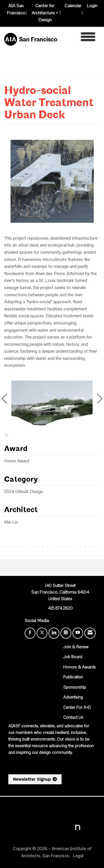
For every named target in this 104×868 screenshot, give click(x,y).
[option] (52, 403)
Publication (73, 677)
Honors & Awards (79, 668)
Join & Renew (76, 647)
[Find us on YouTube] (78, 633)
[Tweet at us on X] (42, 633)
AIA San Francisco (16, 10)
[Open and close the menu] (78, 38)
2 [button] (6, 435)
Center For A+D (77, 708)
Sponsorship (75, 688)
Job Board (73, 657)
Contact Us (73, 718)
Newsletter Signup (32, 779)
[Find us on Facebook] (30, 633)
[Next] (100, 400)
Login (92, 6)
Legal (78, 856)
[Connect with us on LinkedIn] (54, 633)
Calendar (73, 6)
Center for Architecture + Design (45, 13)
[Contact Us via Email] (90, 633)
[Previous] (4, 400)
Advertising (73, 698)
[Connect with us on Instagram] (66, 633)
